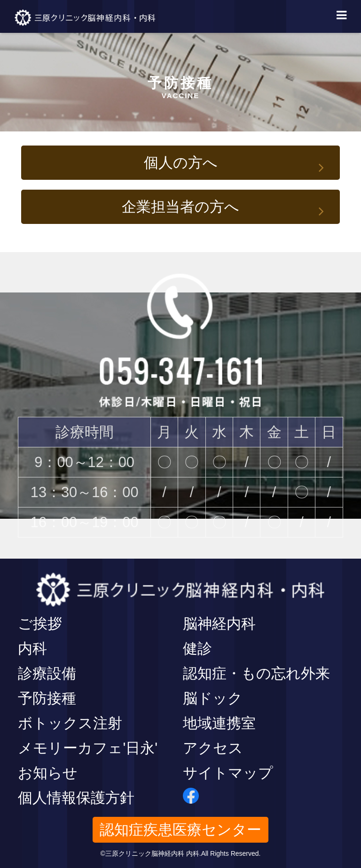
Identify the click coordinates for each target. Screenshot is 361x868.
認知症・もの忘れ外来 (256, 673)
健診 (197, 649)
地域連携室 (219, 723)
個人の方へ (181, 163)
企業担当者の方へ (180, 207)
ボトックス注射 (70, 723)
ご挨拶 (40, 624)
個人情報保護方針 (76, 798)
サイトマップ (228, 773)
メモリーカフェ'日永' (88, 748)
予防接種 (47, 698)
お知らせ (48, 773)
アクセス (213, 748)
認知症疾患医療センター (180, 830)
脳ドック (213, 698)
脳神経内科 (219, 624)
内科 (32, 649)
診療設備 (47, 673)
